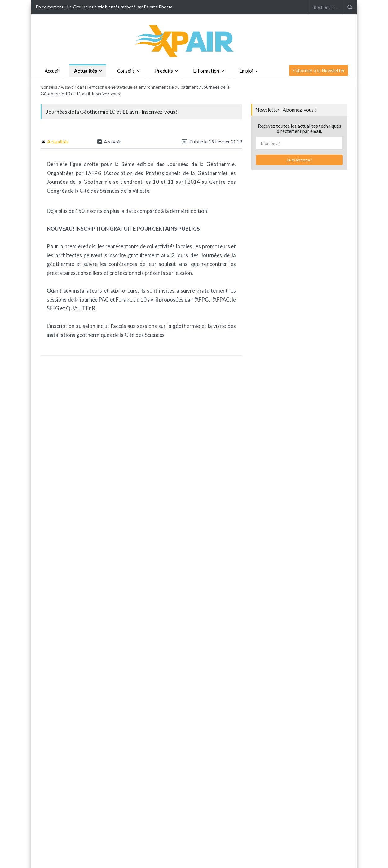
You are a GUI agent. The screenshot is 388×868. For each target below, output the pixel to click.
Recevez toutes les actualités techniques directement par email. (300, 128)
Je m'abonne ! (300, 160)
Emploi (246, 71)
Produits (164, 71)
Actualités (86, 71)
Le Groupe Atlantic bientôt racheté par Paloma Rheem (120, 7)
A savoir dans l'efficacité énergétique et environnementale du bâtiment (130, 87)
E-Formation (206, 71)
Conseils (126, 71)
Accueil (52, 71)
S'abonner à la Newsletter (319, 70)
